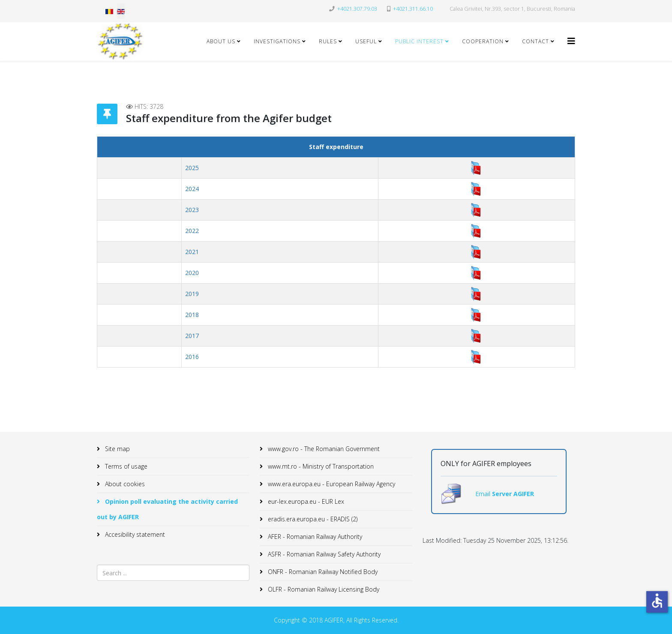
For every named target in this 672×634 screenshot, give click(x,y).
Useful (366, 41)
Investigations (277, 41)
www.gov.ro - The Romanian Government (323, 449)
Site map (117, 449)
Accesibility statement (134, 534)
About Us (221, 41)
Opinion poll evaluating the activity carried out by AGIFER (167, 509)
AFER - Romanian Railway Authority (314, 537)
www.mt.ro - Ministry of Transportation (320, 466)
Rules (328, 41)
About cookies (124, 484)
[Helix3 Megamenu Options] (571, 41)
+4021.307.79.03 (357, 9)
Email (484, 494)
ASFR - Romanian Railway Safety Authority (323, 554)
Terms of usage (125, 466)
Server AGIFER (513, 494)
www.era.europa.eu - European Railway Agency (331, 484)
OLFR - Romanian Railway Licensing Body (323, 589)
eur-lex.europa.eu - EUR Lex (305, 501)
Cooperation (483, 41)
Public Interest (419, 41)
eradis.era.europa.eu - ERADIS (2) (312, 519)
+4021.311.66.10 (413, 9)
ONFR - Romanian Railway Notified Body (322, 572)
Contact (535, 41)
